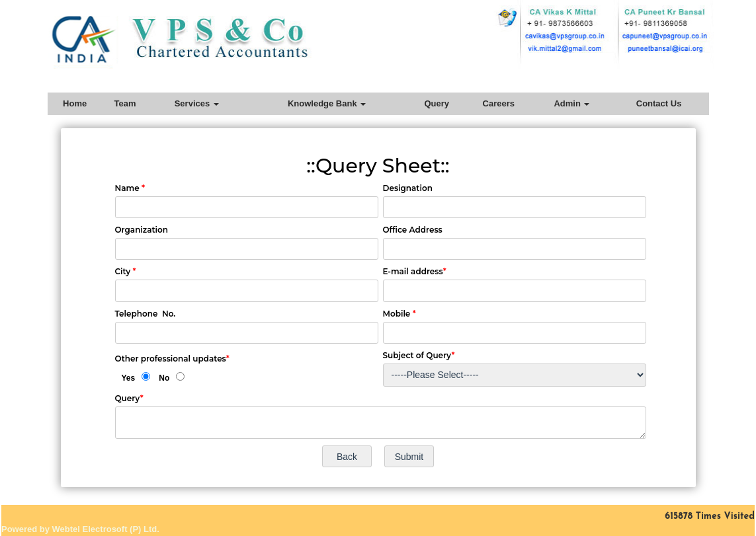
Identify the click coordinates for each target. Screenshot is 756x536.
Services (197, 103)
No (164, 378)
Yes (129, 378)
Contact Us (659, 103)
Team (125, 103)
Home (75, 103)
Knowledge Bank (327, 103)
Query (437, 103)
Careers (499, 103)
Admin (571, 103)
